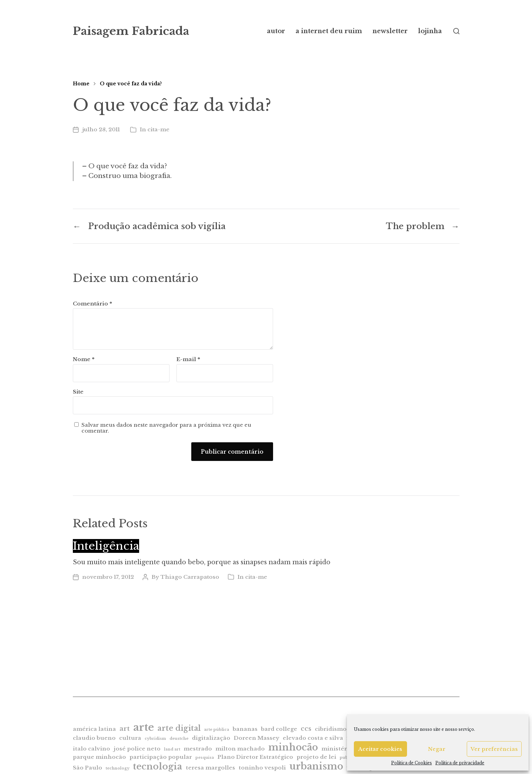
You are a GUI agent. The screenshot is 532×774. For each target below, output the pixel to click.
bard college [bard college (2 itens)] (279, 729)
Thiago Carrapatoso (190, 577)
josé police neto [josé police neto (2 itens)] (137, 749)
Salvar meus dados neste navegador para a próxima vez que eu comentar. (166, 428)
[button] (456, 31)
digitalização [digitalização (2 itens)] (211, 738)
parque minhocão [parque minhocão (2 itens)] (99, 757)
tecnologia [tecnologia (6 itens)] (158, 766)
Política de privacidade (460, 763)
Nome (84, 360)
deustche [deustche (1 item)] (179, 739)
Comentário (93, 304)
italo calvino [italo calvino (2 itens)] (91, 749)
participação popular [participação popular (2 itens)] (161, 757)
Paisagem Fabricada (131, 31)
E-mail (188, 360)
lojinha (430, 31)
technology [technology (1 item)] (118, 768)
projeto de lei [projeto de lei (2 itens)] (316, 757)
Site (78, 392)
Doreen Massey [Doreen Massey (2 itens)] (257, 738)
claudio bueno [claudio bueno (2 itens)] (94, 738)
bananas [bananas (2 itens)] (245, 729)
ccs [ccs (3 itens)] (306, 729)
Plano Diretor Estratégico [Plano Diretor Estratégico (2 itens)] (255, 757)
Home (81, 84)
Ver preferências (494, 749)
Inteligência (106, 546)
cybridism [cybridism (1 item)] (155, 739)
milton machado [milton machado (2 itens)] (240, 749)
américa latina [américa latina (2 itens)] (94, 729)
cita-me (158, 129)
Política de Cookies (412, 763)
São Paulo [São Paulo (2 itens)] (88, 768)
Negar (437, 749)
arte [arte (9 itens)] (144, 727)
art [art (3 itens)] (125, 729)
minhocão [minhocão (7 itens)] (293, 747)
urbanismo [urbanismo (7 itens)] (316, 766)
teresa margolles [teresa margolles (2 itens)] (210, 768)
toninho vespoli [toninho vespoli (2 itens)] (262, 768)
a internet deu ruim (329, 31)
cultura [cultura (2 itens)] (130, 738)
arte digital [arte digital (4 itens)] (179, 728)
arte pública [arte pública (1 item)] (217, 730)
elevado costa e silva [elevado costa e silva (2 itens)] (313, 738)
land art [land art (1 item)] (172, 749)
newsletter (390, 31)
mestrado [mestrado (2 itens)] (198, 749)
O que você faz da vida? (131, 84)
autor (276, 31)
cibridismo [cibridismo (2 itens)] (331, 729)
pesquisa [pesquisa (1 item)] (205, 758)
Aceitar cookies (380, 749)
